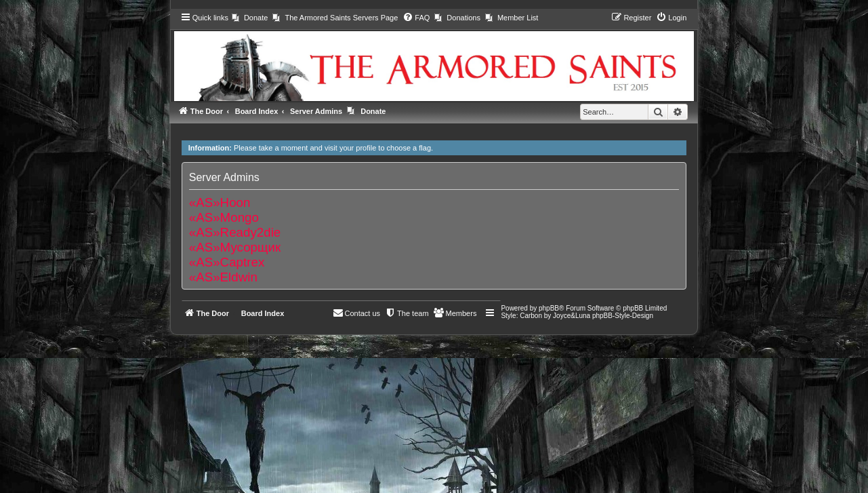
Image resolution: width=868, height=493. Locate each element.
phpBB (549, 308)
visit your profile (350, 148)
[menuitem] (250, 18)
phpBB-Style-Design (623, 316)
